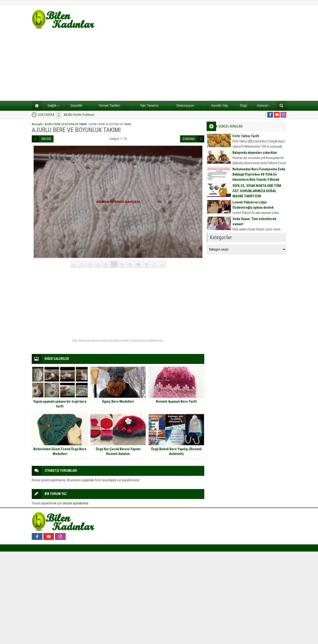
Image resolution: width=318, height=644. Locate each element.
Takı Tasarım (149, 106)
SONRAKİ (189, 139)
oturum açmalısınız (75, 503)
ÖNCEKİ (46, 139)
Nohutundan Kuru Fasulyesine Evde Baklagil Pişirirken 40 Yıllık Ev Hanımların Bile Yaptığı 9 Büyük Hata (259, 177)
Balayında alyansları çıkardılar (255, 153)
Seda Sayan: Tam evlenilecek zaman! (254, 221)
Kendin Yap (220, 106)
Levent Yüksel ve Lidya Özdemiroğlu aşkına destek (253, 205)
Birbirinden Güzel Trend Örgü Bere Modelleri (60, 451)
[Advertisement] (159, 65)
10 (138, 264)
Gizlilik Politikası (79, 115)
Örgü (243, 106)
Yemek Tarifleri (109, 106)
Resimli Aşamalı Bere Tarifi (176, 401)
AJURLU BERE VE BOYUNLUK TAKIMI (66, 124)
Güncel (263, 106)
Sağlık (53, 106)
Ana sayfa (35, 106)
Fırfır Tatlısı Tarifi (246, 136)
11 (146, 264)
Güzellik (76, 106)
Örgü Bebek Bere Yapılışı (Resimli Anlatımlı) (176, 451)
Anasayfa (37, 124)
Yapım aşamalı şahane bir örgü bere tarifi (60, 404)
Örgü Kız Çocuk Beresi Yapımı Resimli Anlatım (118, 451)
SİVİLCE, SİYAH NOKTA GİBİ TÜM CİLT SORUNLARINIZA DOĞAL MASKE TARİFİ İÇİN (257, 191)
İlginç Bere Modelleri (118, 401)
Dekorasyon (185, 106)
